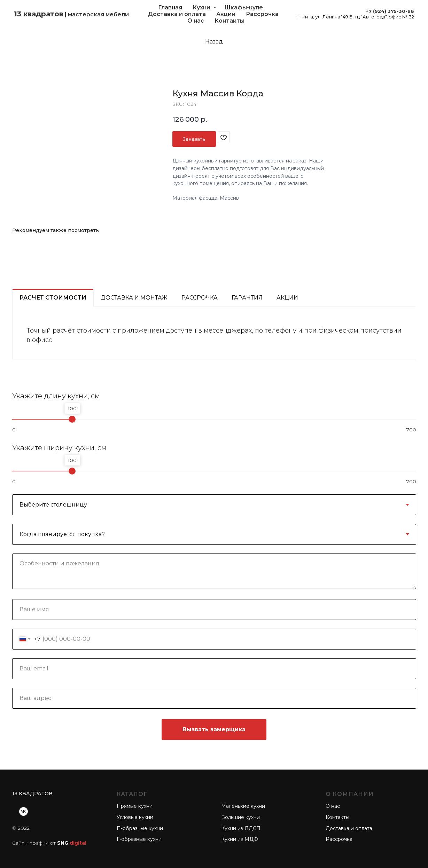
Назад (214, 42)
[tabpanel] (214, 333)
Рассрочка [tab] (200, 298)
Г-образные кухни (139, 839)
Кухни (202, 7)
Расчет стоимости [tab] (53, 298)
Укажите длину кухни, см (56, 396)
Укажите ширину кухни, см (59, 448)
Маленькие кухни (243, 806)
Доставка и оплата (177, 14)
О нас (196, 21)
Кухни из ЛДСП (241, 828)
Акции (226, 14)
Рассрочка (262, 14)
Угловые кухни (135, 817)
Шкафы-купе (244, 7)
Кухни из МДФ (240, 839)
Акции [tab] (287, 298)
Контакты (229, 21)
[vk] (24, 811)
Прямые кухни (135, 806)
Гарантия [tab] (247, 298)
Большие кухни (240, 817)
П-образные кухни (140, 828)
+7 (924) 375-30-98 (390, 11)
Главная (170, 7)
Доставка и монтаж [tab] (134, 298)
